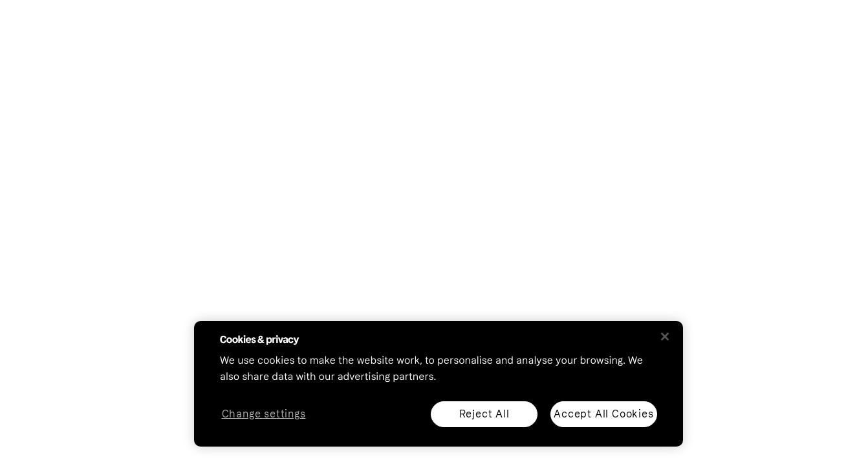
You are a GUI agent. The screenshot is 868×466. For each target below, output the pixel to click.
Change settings (264, 415)
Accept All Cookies (603, 414)
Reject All (484, 414)
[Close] (665, 337)
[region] (439, 384)
